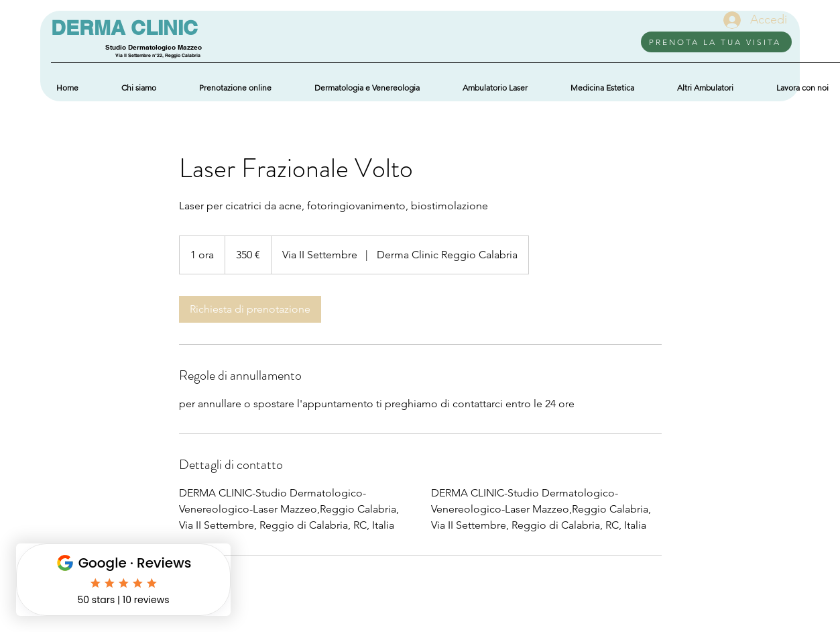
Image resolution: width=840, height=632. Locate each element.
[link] (250, 309)
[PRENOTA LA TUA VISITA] (716, 42)
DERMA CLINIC (124, 28)
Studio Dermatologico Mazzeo (154, 47)
